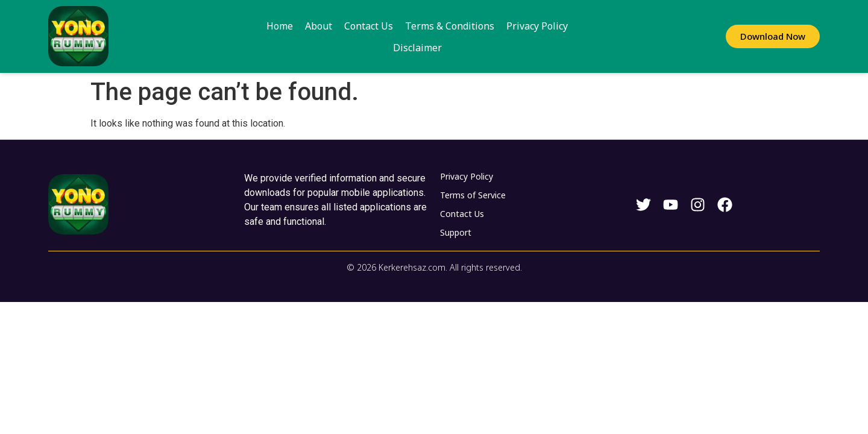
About (288, 37)
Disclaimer (574, 37)
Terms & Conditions (420, 37)
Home (250, 37)
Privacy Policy (507, 37)
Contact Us (338, 37)
